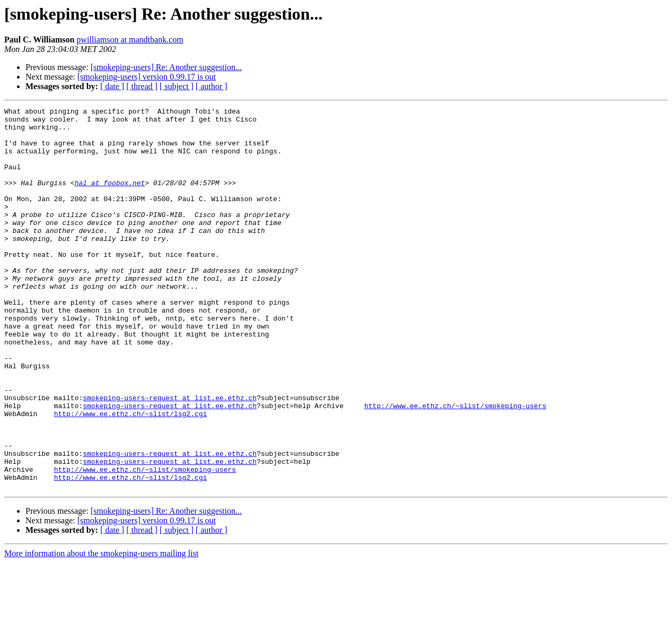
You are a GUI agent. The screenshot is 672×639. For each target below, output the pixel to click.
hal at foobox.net (110, 198)
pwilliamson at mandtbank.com (130, 40)
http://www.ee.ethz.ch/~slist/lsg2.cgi (131, 476)
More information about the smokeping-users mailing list (101, 630)
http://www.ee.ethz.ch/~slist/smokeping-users (455, 466)
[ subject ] (177, 86)
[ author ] (212, 86)
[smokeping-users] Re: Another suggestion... (166, 67)
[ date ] (112, 86)
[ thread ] (142, 86)
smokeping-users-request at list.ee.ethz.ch (170, 456)
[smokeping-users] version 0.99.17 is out (147, 77)
